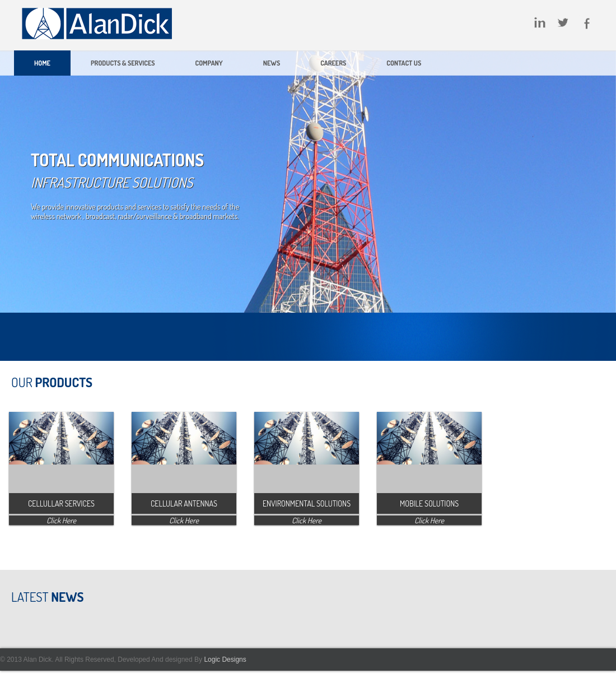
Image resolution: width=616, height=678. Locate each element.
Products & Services (123, 63)
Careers (333, 63)
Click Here (61, 520)
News (272, 63)
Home (42, 63)
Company (209, 63)
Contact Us (404, 63)
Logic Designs (224, 660)
